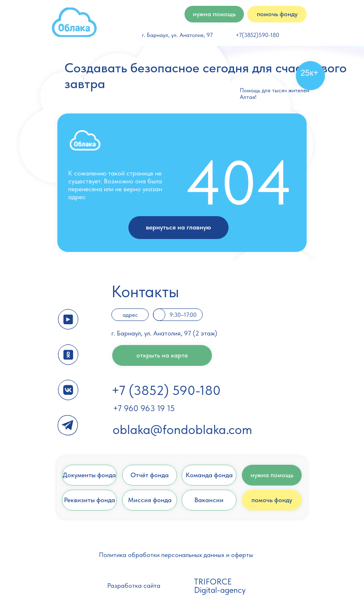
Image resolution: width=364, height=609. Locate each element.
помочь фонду (272, 500)
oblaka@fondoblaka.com (182, 429)
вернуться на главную (178, 227)
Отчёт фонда (150, 475)
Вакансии (209, 500)
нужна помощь (272, 475)
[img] (74, 22)
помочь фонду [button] (277, 14)
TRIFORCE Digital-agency (220, 586)
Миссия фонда (150, 500)
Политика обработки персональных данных (162, 555)
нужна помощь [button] (214, 14)
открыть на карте (162, 355)
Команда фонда (209, 475)
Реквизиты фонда (90, 500)
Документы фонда (89, 475)
